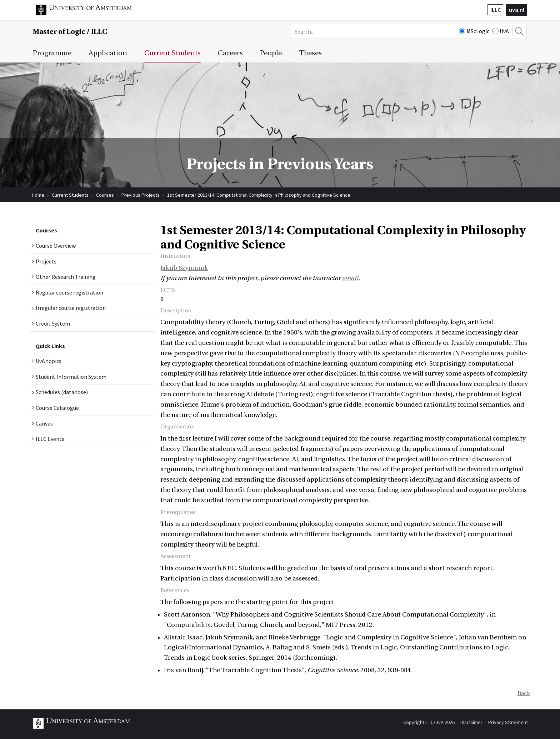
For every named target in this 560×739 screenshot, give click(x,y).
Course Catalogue (57, 408)
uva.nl (517, 10)
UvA (501, 31)
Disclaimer (471, 722)
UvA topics (49, 361)
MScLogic (474, 31)
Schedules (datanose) (62, 392)
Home (38, 195)
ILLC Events (50, 439)
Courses (105, 195)
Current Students (70, 195)
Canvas (44, 423)
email (350, 278)
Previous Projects (141, 195)
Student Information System (71, 377)
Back (524, 693)
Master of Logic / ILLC (70, 32)
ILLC (496, 10)
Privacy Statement (508, 722)
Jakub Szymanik (184, 268)
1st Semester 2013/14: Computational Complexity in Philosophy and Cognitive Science (259, 195)
